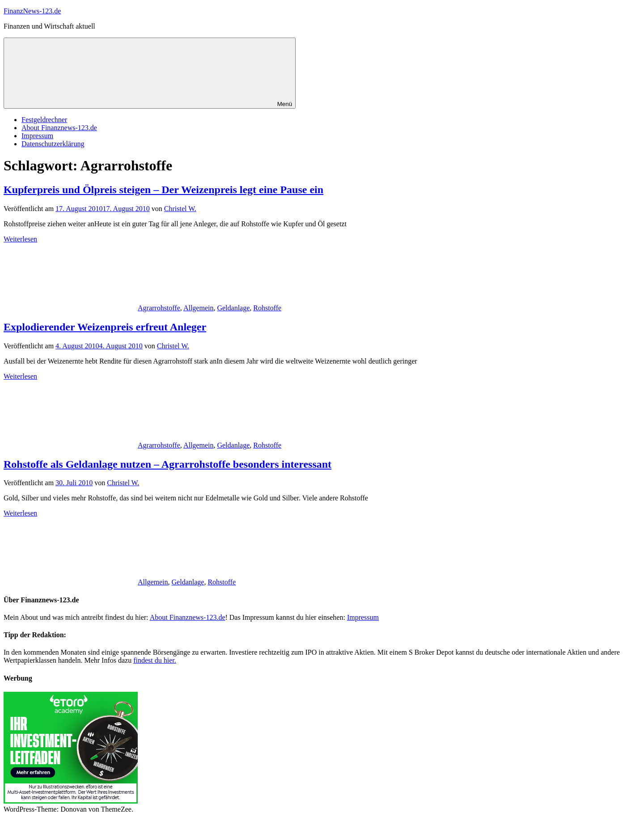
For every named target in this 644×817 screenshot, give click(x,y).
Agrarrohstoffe (159, 308)
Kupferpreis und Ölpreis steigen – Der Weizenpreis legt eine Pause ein (163, 190)
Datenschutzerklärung (53, 144)
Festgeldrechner (44, 120)
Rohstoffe (267, 308)
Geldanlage (233, 308)
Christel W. (180, 209)
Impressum (37, 136)
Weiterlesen (20, 239)
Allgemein (199, 308)
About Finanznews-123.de (59, 128)
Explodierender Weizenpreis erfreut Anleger (105, 327)
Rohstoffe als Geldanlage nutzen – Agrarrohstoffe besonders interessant (167, 464)
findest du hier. (155, 660)
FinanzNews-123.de (32, 11)
